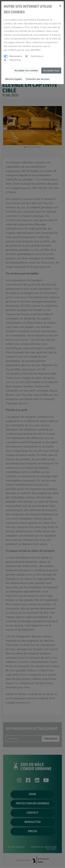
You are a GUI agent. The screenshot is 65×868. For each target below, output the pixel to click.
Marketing (15, 60)
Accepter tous (51, 70)
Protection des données (38, 79)
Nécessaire (16, 56)
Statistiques (37, 56)
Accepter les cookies (26, 70)
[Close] (60, 6)
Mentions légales (14, 79)
